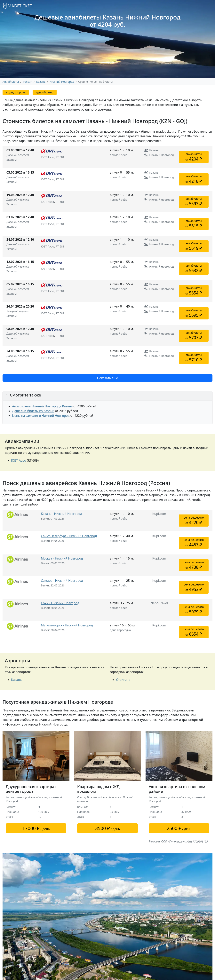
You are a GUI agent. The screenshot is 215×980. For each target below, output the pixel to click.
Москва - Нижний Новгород (62, 558)
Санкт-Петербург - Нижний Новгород (69, 536)
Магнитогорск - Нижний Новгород (67, 625)
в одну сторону (16, 92)
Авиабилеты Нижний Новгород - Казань (42, 406)
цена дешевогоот (194, 520)
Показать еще (107, 378)
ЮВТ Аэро (19, 460)
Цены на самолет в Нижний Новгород (41, 416)
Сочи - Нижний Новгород (60, 603)
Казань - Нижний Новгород (62, 514)
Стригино (123, 680)
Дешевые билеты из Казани (33, 411)
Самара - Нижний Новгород (62, 581)
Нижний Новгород (62, 82)
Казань (16, 680)
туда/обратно (45, 92)
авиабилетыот (194, 157)
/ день (36, 828)
